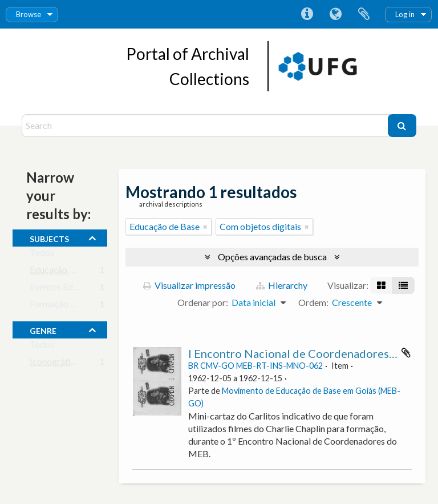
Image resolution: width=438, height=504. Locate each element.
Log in (405, 14)
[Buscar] (402, 126)
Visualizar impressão (189, 285)
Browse (29, 14)
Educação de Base (65, 272)
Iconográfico (55, 364)
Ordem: (313, 302)
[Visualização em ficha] (381, 285)
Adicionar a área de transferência (406, 353)
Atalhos (307, 14)
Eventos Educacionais (72, 289)
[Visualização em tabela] (403, 285)
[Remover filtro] (205, 227)
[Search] (206, 126)
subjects (49, 237)
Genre (43, 329)
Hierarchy (282, 285)
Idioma (335, 14)
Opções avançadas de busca (272, 257)
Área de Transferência (364, 14)
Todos (42, 255)
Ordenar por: (203, 302)
